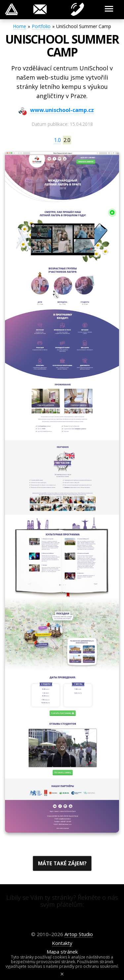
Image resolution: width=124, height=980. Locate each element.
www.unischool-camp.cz (62, 110)
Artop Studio (79, 934)
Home (20, 26)
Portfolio (41, 26)
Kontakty (62, 943)
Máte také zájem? (62, 863)
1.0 (57, 140)
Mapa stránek (62, 952)
